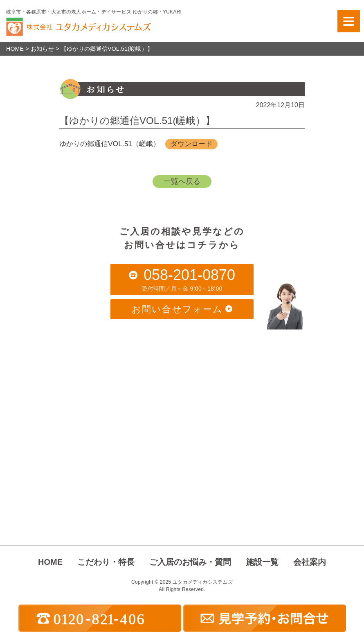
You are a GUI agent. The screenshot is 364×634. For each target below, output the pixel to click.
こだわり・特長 (106, 562)
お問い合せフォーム (182, 309)
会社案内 (310, 562)
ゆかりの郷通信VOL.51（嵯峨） (112, 144)
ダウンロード (198, 144)
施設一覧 (262, 562)
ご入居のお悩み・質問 (190, 562)
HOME (50, 562)
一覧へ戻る (182, 182)
